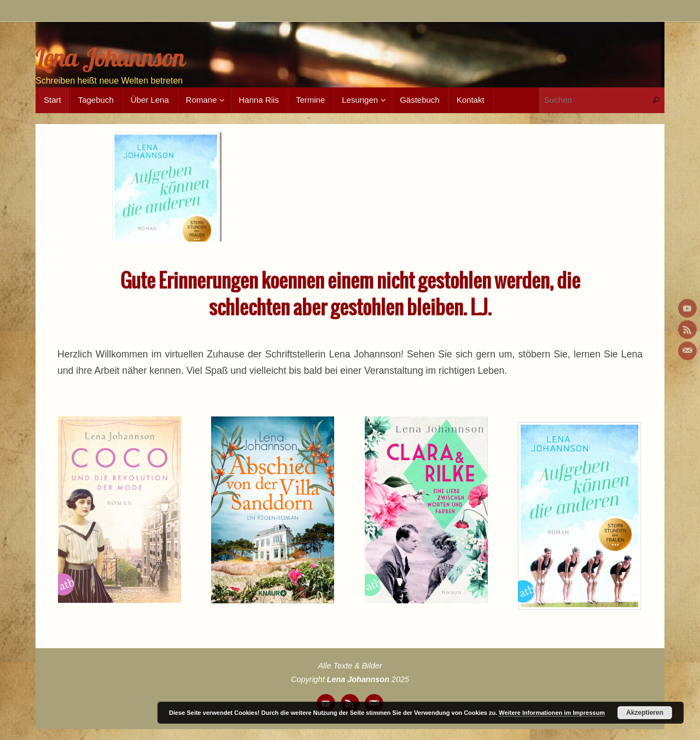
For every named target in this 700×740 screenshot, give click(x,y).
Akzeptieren (645, 713)
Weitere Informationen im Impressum (552, 713)
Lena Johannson (110, 58)
